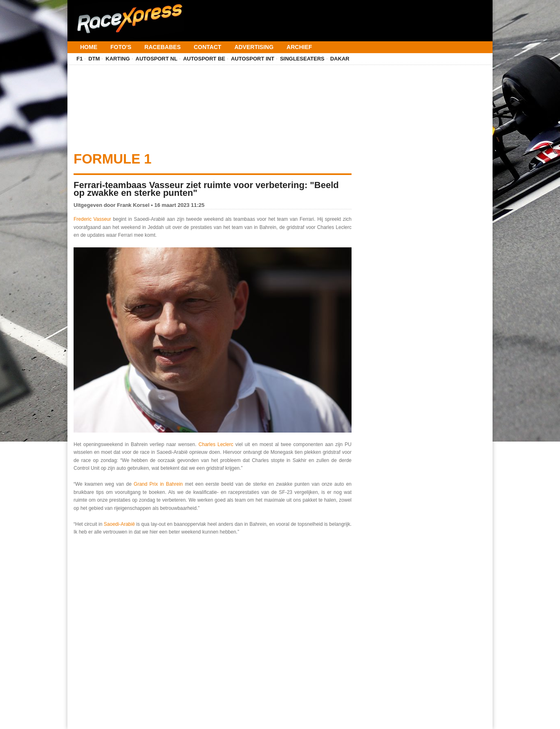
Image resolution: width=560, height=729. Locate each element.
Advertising (254, 47)
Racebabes (162, 47)
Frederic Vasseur (92, 219)
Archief (299, 47)
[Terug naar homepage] (129, 16)
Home (89, 47)
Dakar (340, 59)
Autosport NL (157, 59)
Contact (207, 47)
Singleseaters (302, 59)
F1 (80, 59)
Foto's (121, 47)
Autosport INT (253, 59)
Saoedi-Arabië (120, 524)
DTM (94, 59)
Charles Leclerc (216, 444)
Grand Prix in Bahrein (158, 484)
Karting (118, 59)
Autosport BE (204, 59)
